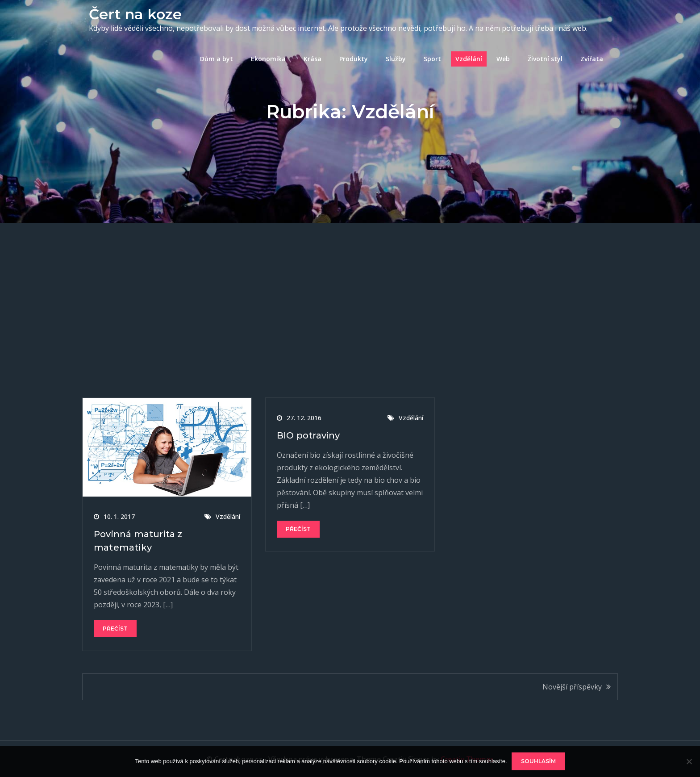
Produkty (354, 59)
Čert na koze (135, 14)
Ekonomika (268, 59)
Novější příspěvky (572, 687)
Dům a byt (217, 59)
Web (503, 59)
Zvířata (592, 59)
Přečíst (115, 629)
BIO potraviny (308, 435)
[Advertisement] (350, 290)
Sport (432, 59)
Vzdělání (469, 59)
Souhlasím (538, 761)
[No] (689, 761)
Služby (396, 59)
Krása (312, 59)
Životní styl (545, 59)
